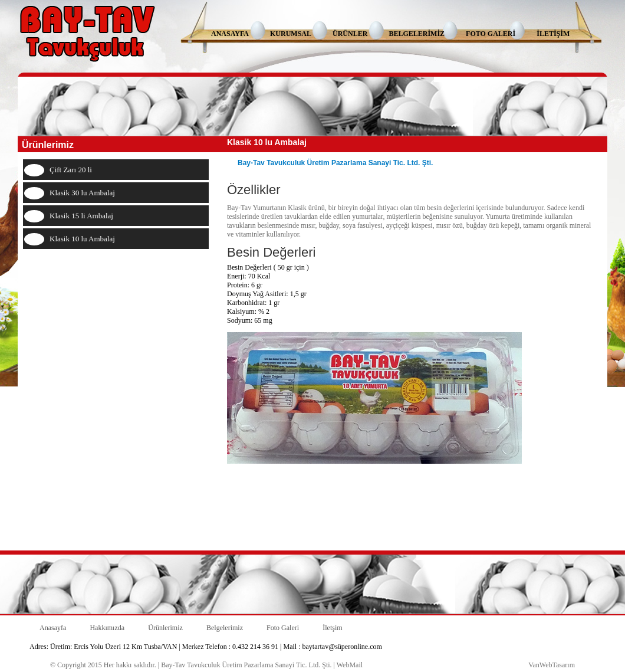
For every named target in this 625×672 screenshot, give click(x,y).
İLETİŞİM (553, 34)
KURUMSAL (291, 34)
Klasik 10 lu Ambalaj (82, 239)
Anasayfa (53, 628)
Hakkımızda (107, 628)
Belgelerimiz (225, 628)
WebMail (350, 665)
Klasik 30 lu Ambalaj (82, 193)
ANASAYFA (230, 34)
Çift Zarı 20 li (71, 170)
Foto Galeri (283, 628)
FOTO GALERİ (491, 34)
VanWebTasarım (552, 665)
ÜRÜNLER (350, 34)
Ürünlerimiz (165, 628)
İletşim (332, 628)
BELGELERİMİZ (417, 34)
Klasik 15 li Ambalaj (81, 216)
